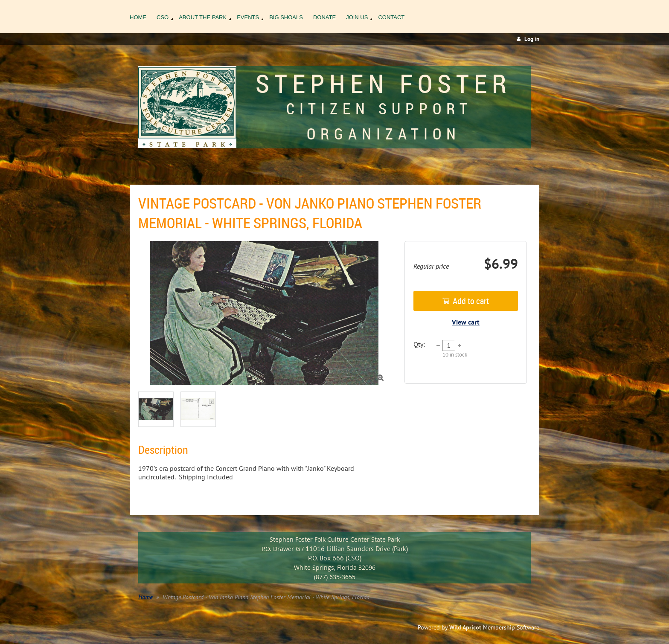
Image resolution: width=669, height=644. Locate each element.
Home (145, 597)
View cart (466, 322)
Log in (532, 39)
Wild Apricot (465, 627)
